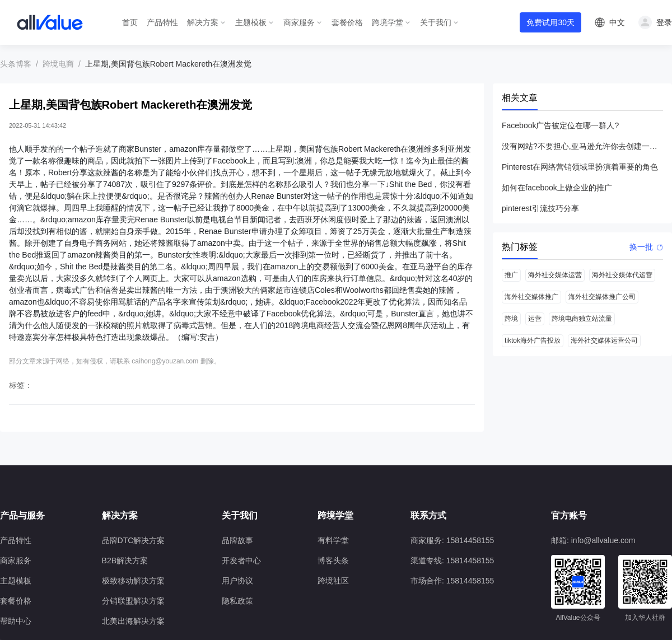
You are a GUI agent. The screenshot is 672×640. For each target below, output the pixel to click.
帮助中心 (16, 621)
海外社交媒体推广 (531, 297)
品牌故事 (237, 540)
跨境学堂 (388, 22)
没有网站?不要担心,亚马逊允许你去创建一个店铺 (582, 146)
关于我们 (436, 22)
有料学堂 (333, 540)
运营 (535, 319)
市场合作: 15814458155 (452, 581)
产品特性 (162, 22)
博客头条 (333, 560)
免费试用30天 (550, 22)
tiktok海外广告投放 (533, 340)
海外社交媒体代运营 (622, 275)
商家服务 (299, 22)
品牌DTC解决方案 (134, 540)
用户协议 (237, 581)
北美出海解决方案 (133, 621)
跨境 (511, 319)
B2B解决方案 (125, 560)
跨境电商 (58, 64)
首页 (130, 22)
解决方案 (203, 22)
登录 (664, 22)
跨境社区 (333, 581)
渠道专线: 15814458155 (452, 560)
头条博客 (16, 64)
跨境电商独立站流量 (582, 319)
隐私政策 (237, 601)
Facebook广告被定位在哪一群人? (560, 125)
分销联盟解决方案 (133, 601)
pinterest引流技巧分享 (540, 208)
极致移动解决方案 (133, 581)
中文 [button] (617, 22)
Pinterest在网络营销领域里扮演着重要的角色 (580, 167)
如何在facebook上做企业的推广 (557, 188)
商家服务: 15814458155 (452, 540)
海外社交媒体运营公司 (604, 340)
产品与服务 (22, 515)
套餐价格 (347, 22)
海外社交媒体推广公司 (602, 297)
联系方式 (428, 515)
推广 (511, 275)
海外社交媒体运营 (555, 275)
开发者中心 (241, 560)
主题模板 (251, 22)
